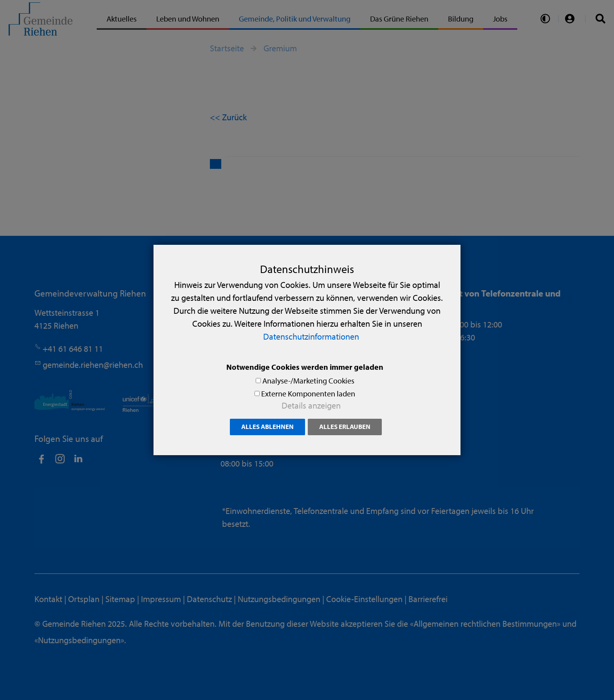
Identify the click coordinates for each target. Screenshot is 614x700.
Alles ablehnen (267, 426)
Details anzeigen (311, 405)
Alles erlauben (345, 426)
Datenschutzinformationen (311, 336)
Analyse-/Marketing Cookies (308, 381)
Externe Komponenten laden (308, 393)
